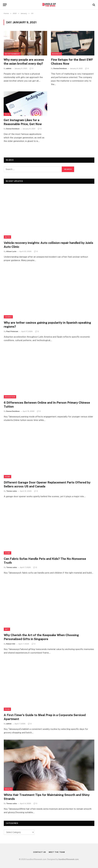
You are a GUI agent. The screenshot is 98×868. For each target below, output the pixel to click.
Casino (8, 317)
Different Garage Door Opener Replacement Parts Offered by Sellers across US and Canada (47, 484)
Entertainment (12, 54)
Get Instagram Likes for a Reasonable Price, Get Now (23, 122)
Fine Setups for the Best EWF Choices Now (72, 62)
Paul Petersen (12, 331)
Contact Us (40, 852)
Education (10, 397)
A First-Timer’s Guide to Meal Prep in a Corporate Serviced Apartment (45, 717)
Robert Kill (11, 644)
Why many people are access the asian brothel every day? (24, 62)
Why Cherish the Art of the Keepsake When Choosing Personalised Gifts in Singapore (41, 637)
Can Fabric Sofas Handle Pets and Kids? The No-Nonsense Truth (45, 561)
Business (57, 54)
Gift (7, 629)
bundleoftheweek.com (69, 859)
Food (7, 709)
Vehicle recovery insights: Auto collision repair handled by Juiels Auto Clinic (48, 245)
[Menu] (5, 5)
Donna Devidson (60, 68)
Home (7, 477)
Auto (7, 237)
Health (8, 789)
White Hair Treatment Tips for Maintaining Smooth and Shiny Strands (47, 797)
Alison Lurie (11, 251)
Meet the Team (57, 852)
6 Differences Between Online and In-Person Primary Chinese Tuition (47, 405)
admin (9, 68)
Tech (7, 114)
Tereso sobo (12, 491)
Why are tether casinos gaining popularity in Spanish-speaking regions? (47, 325)
